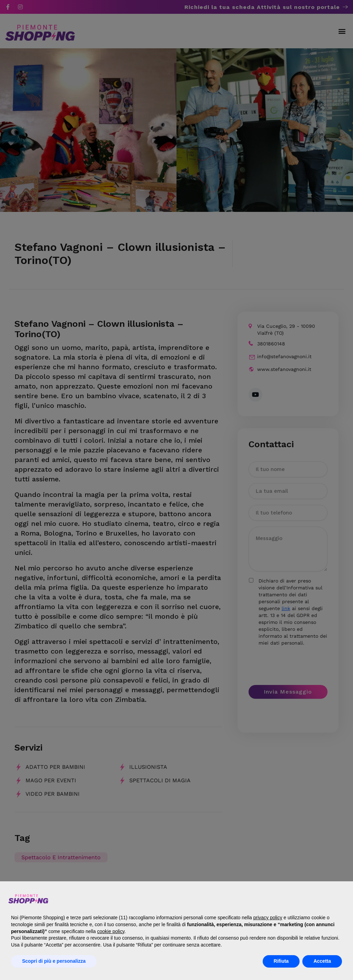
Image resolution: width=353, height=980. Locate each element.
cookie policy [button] (111, 931)
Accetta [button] (322, 961)
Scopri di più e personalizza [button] (54, 961)
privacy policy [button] (268, 918)
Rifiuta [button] (281, 961)
